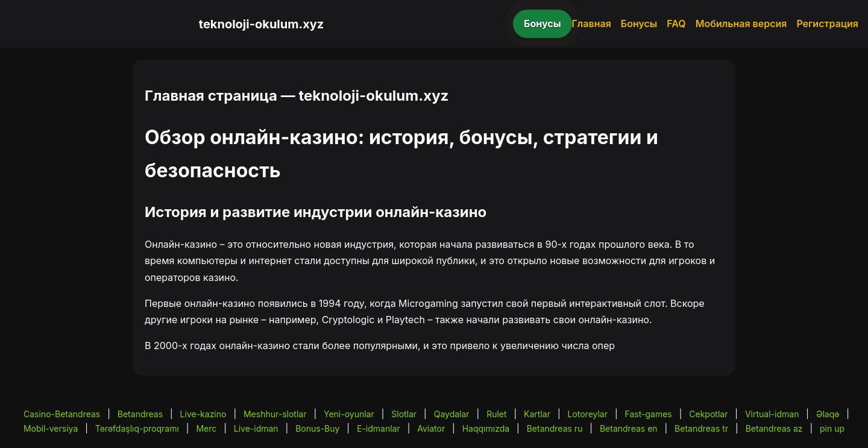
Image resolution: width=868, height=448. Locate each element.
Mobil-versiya (51, 428)
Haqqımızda (486, 428)
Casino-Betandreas (62, 414)
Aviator (431, 428)
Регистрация (827, 24)
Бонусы (542, 24)
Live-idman (256, 428)
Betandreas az (774, 428)
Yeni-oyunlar (349, 414)
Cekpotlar (708, 414)
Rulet (496, 414)
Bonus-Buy (317, 428)
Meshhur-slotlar (275, 414)
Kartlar (537, 414)
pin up (832, 428)
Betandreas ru (555, 428)
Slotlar (404, 414)
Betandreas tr (701, 428)
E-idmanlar (379, 428)
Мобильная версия (741, 24)
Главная (592, 24)
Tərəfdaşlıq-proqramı (137, 428)
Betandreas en (629, 428)
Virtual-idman (772, 414)
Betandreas (140, 414)
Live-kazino (203, 414)
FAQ (676, 24)
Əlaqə (828, 414)
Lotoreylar (587, 414)
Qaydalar (452, 414)
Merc (206, 428)
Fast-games (649, 414)
